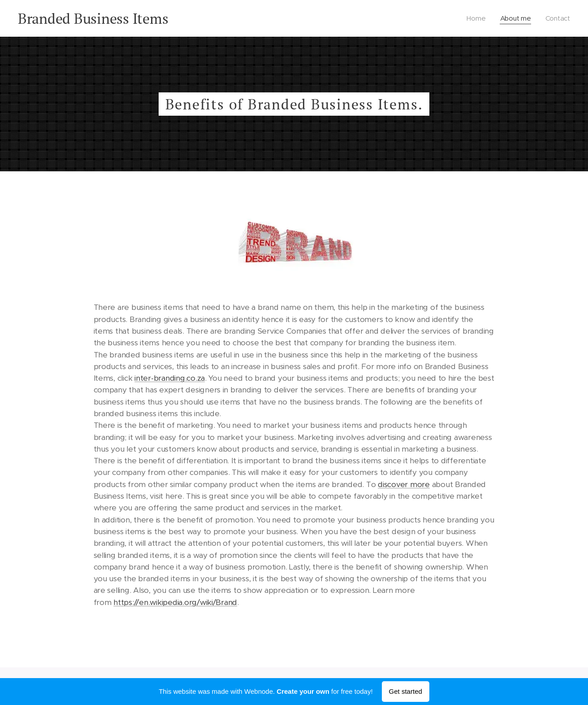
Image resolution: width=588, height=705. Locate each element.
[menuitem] (477, 18)
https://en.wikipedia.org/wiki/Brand (175, 602)
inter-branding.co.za (170, 378)
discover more (404, 484)
